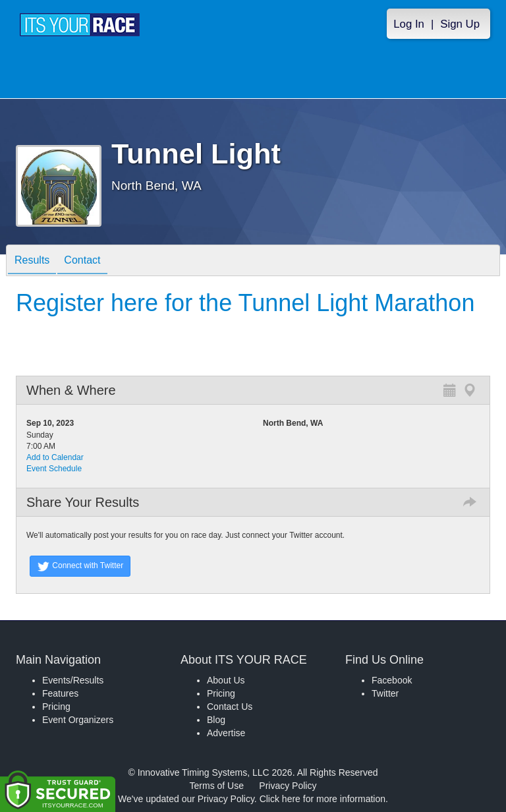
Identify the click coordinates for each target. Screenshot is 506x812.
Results (32, 261)
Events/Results (73, 680)
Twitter (385, 693)
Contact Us (230, 707)
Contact (82, 261)
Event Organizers (78, 720)
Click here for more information (323, 799)
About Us (226, 680)
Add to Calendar (55, 457)
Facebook (392, 680)
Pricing (56, 707)
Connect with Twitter (80, 566)
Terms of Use (217, 786)
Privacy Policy (288, 786)
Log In (409, 24)
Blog (216, 720)
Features (60, 693)
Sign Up (460, 24)
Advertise (226, 733)
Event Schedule (54, 469)
